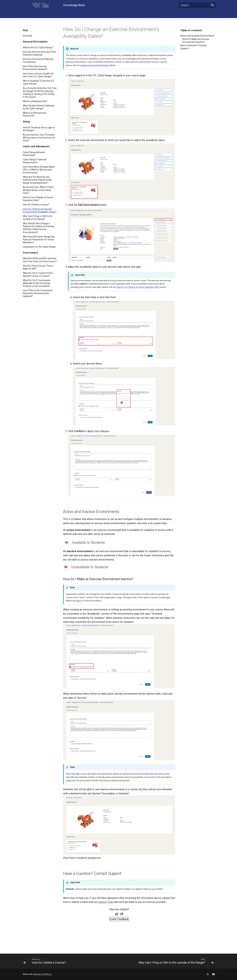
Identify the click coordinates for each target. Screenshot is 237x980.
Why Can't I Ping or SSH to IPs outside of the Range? (38, 218)
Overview (28, 36)
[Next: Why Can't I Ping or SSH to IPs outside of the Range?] (167, 961)
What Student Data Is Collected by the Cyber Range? (39, 107)
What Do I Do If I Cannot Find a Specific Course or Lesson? (38, 274)
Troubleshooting (63, 14)
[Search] (197, 5)
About (160, 14)
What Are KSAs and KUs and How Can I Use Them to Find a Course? (40, 260)
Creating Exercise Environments (95, 65)
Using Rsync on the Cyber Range (39, 247)
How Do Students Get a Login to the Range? (39, 129)
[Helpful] (117, 914)
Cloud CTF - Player (143, 14)
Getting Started (99, 14)
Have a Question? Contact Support (193, 47)
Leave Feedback (119, 919)
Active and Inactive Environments (197, 36)
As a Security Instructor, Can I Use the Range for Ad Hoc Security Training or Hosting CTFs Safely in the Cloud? (40, 92)
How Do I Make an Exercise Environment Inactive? (196, 41)
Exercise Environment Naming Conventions (38, 61)
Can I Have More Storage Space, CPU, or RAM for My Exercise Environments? (39, 170)
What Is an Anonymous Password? (35, 114)
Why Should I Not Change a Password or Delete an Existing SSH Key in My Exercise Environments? (38, 228)
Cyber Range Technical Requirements (34, 161)
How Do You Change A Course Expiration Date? (138, 287)
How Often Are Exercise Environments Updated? (35, 68)
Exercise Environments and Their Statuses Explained (40, 53)
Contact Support (176, 14)
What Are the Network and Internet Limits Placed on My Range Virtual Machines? (37, 180)
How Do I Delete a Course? (36, 205)
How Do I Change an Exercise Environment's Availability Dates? (40, 210)
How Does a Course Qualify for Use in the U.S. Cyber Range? (38, 75)
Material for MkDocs (42, 974)
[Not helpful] (122, 914)
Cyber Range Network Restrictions (34, 154)
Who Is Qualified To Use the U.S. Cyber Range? (39, 82)
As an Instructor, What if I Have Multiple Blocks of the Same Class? (38, 190)
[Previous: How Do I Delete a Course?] (70, 961)
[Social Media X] (208, 974)
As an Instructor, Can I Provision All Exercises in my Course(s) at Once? (39, 138)
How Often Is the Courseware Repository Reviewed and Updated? (38, 293)
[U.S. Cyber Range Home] (41, 5)
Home (26, 14)
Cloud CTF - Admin (121, 14)
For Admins (81, 14)
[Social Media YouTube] (213, 974)
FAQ (35, 14)
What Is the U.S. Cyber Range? (38, 47)
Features (46, 14)
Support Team (106, 902)
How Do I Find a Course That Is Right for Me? (38, 267)
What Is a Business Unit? (35, 101)
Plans (79, 601)
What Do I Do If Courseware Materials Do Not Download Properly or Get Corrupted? (37, 283)
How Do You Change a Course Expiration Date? (38, 199)
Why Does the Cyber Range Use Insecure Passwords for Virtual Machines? (39, 240)
